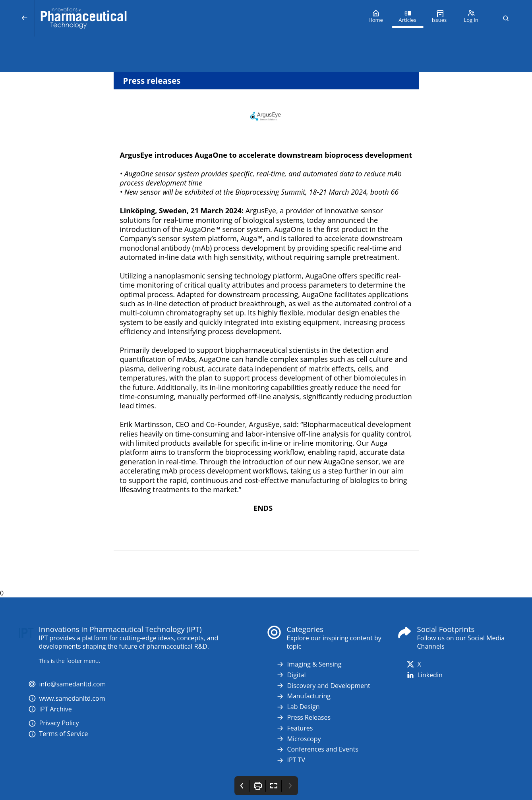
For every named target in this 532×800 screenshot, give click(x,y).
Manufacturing (303, 696)
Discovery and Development (323, 686)
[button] (506, 18)
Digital (291, 675)
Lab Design (298, 707)
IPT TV (291, 760)
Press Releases (304, 718)
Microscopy (299, 739)
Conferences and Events (317, 749)
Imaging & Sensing (309, 664)
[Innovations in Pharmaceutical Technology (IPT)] (197, 18)
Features (295, 728)
